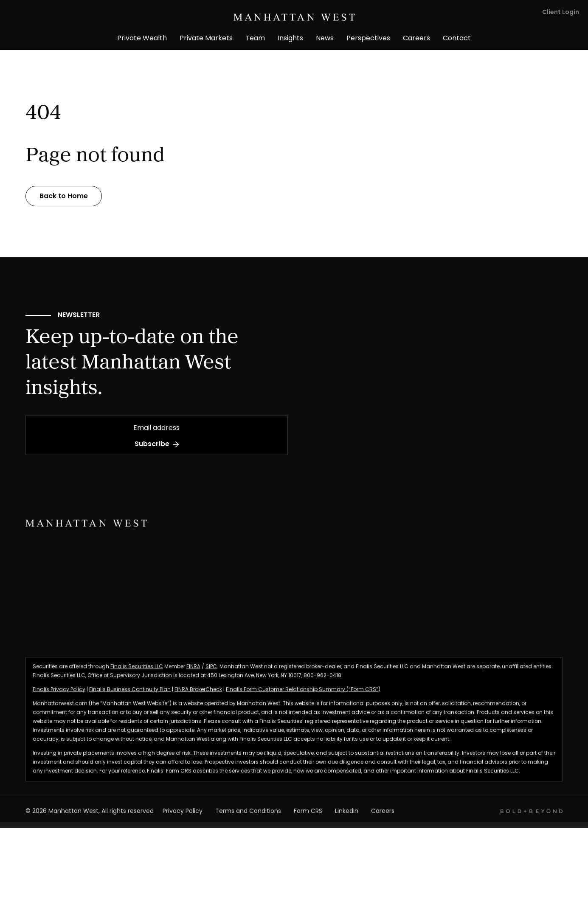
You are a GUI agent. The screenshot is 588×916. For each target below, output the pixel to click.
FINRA (193, 672)
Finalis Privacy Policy (59, 694)
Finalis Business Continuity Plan (130, 694)
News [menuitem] (325, 39)
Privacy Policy (183, 816)
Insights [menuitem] (290, 39)
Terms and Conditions (248, 816)
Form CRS (308, 816)
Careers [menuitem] (416, 39)
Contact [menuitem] (457, 39)
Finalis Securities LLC (137, 672)
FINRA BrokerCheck (198, 694)
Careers (383, 816)
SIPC (211, 672)
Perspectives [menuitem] (368, 39)
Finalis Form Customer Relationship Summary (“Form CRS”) (303, 694)
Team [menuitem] (255, 39)
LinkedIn (347, 816)
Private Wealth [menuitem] (142, 39)
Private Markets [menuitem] (206, 39)
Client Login (561, 13)
